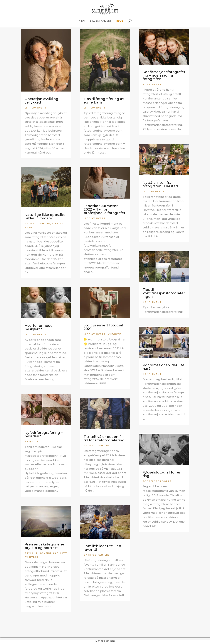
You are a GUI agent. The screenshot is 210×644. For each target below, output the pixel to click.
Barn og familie (37, 224)
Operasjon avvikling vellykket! (41, 101)
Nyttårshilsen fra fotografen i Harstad (160, 184)
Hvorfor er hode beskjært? (39, 327)
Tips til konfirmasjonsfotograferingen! (164, 293)
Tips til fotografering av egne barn (104, 101)
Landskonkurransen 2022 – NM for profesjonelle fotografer (105, 209)
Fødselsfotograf (157, 481)
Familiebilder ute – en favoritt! (102, 548)
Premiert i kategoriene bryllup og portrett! (44, 546)
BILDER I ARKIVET (101, 21)
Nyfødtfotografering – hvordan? (44, 434)
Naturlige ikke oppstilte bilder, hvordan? (45, 217)
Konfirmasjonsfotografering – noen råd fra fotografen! (164, 75)
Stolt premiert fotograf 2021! (104, 327)
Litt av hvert (36, 108)
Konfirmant (49, 553)
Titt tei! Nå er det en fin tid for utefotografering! (104, 439)
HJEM (82, 21)
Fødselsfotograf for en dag (162, 474)
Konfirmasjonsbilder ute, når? (164, 367)
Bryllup (31, 553)
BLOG (120, 21)
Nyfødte (31, 442)
